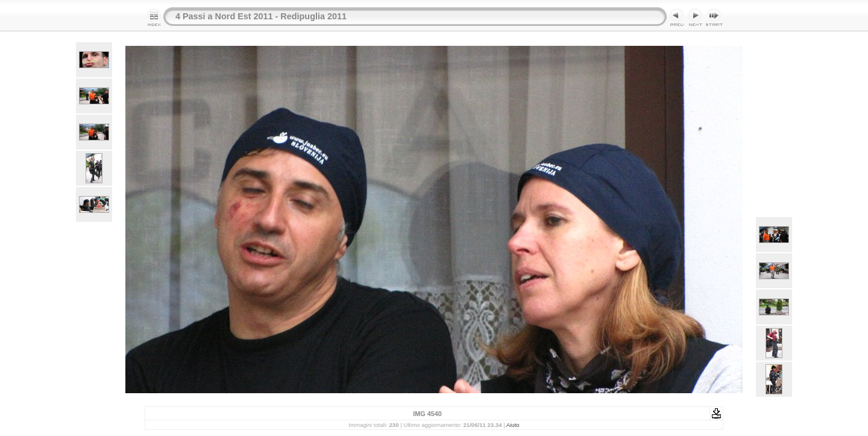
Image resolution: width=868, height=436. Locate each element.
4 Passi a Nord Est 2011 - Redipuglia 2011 (261, 16)
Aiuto (513, 425)
